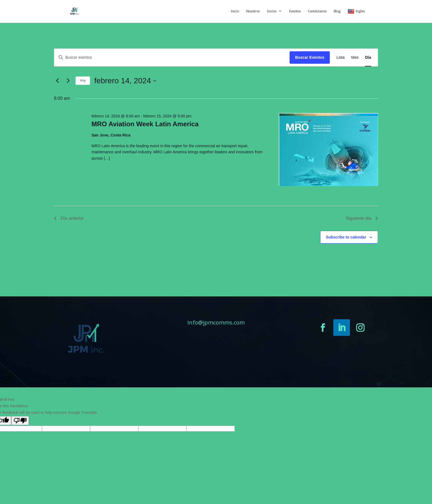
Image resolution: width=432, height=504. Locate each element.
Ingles (356, 11)
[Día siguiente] (68, 81)
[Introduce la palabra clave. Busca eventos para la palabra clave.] (172, 57)
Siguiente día (362, 218)
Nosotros (253, 11)
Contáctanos (317, 11)
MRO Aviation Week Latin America (145, 124)
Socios (272, 11)
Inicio (235, 11)
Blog (337, 11)
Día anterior (69, 218)
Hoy (83, 81)
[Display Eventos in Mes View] (355, 57)
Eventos (295, 11)
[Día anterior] (57, 81)
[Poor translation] (20, 421)
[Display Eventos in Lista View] (341, 57)
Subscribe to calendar (346, 237)
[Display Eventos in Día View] (368, 57)
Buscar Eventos (310, 57)
